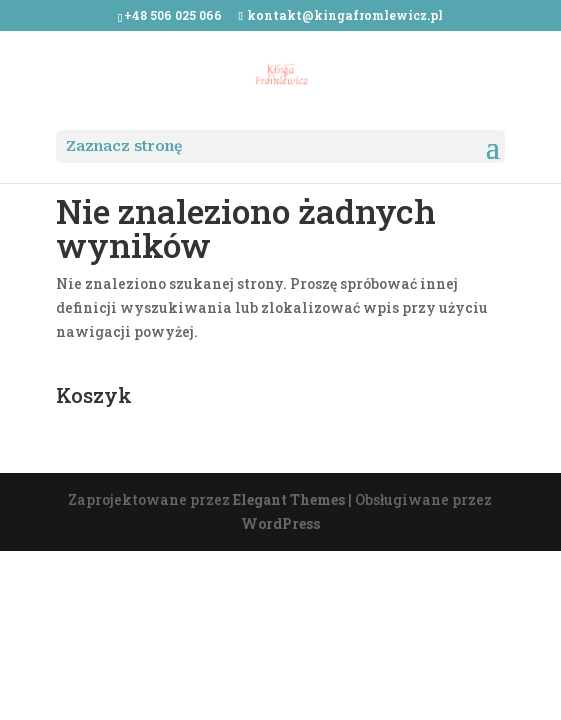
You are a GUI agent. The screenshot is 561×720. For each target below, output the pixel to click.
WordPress (280, 523)
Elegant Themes (289, 499)
